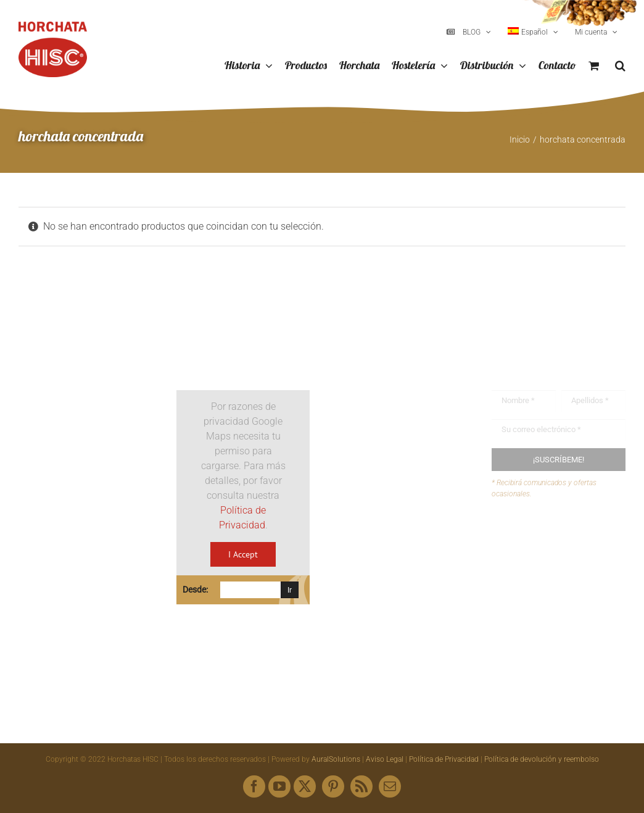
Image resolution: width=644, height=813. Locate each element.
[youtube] (279, 786)
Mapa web (539, 586)
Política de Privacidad (444, 759)
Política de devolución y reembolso (542, 759)
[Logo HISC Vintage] (85, 357)
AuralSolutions (336, 759)
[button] (620, 66)
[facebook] (254, 786)
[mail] (390, 786)
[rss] (361, 786)
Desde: (195, 590)
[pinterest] (333, 786)
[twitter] (305, 786)
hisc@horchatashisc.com (408, 572)
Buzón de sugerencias (563, 539)
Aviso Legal (385, 759)
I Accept (243, 554)
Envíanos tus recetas (561, 562)
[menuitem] (533, 32)
